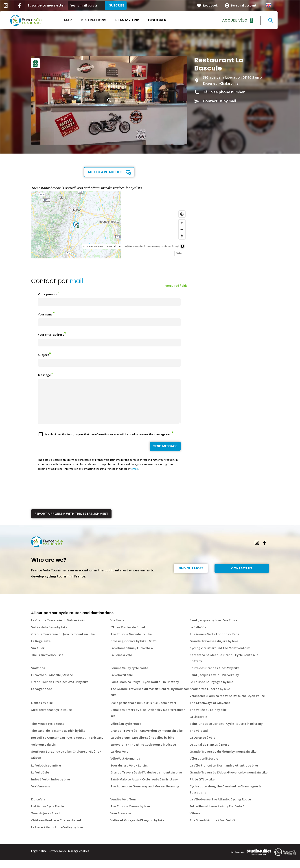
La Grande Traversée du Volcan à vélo (59, 628)
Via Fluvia (117, 628)
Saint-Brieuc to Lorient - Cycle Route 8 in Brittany (226, 732)
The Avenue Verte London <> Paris (214, 642)
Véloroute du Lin (43, 753)
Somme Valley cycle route (129, 676)
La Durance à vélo (203, 746)
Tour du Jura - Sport (46, 821)
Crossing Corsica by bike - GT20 (134, 649)
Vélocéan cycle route (126, 732)
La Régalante (41, 649)
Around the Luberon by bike (210, 697)
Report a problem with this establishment (71, 522)
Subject (43, 355)
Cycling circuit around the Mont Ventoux (220, 656)
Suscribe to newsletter (57, 5)
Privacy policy (57, 859)
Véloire (195, 821)
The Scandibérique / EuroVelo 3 (212, 828)
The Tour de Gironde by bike (131, 642)
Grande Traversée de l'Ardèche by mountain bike (146, 781)
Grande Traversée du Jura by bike (214, 649)
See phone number (228, 92)
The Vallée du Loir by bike (208, 718)
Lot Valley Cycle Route (48, 814)
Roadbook (222, 6)
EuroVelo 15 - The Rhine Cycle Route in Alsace (143, 753)
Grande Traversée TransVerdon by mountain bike (147, 739)
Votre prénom (47, 294)
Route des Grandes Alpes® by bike (215, 676)
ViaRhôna (38, 676)
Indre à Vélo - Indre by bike (50, 788)
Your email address (51, 335)
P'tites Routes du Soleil (128, 635)
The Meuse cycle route (48, 732)
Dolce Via (38, 807)
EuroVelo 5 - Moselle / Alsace (52, 683)
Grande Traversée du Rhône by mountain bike (223, 760)
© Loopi (175, 246)
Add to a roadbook (105, 172)
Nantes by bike (42, 711)
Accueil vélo (246, 20)
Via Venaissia (41, 794)
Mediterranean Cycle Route (51, 718)
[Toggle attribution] (182, 246)
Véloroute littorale (204, 767)
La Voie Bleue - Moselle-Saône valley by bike (142, 746)
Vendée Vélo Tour (123, 807)
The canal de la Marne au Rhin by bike (58, 739)
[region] (109, 225)
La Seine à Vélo (121, 663)
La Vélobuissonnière (46, 774)
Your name (45, 314)
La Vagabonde (42, 697)
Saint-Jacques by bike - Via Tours (213, 628)
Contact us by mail (219, 101)
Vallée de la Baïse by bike (49, 635)
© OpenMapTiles (136, 246)
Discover (168, 20)
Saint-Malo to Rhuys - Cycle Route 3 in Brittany (145, 690)
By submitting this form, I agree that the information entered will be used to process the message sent (108, 443)
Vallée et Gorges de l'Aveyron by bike (137, 828)
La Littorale (198, 725)
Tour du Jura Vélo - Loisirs (129, 774)
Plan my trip (138, 20)
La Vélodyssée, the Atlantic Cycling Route (220, 807)
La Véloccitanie (122, 683)
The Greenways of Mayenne (210, 711)
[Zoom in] (182, 223)
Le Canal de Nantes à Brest (209, 753)
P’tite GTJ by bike (202, 788)
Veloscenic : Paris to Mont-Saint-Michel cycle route (227, 704)
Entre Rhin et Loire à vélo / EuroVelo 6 (217, 814)
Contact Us (242, 576)
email (135, 477)
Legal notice (39, 859)
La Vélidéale (40, 781)
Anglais (280, 5)
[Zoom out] (182, 229)
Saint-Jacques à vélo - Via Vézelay (214, 683)
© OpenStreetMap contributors (158, 246)
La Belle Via (198, 635)
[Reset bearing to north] (182, 236)
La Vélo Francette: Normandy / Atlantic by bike (224, 774)
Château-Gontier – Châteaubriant (56, 828)
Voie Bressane (121, 821)
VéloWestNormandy (125, 767)
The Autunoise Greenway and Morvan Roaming (145, 794)
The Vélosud (199, 739)
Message (44, 375)
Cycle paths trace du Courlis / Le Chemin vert (143, 711)
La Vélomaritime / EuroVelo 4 (132, 656)
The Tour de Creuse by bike (130, 814)
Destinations (105, 20)
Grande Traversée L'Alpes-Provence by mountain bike (229, 781)
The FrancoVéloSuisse (47, 663)
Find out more (191, 576)
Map (79, 20)
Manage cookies (79, 859)
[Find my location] (182, 214)
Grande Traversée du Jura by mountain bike (63, 642)
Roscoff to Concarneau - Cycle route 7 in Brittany (67, 746)
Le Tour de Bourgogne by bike (211, 690)
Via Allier (38, 656)
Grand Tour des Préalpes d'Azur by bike (60, 690)
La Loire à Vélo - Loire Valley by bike (57, 835)
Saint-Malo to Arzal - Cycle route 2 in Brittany (144, 788)
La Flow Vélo (119, 760)
